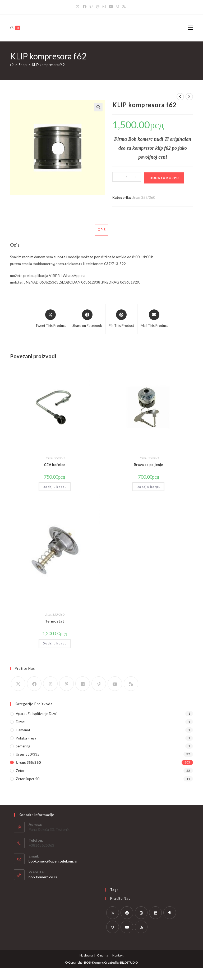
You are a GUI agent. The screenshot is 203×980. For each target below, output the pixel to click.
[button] (98, 107)
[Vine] (118, 7)
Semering (23, 746)
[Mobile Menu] (190, 28)
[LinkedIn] (155, 913)
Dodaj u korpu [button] (55, 487)
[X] (79, 7)
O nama (103, 955)
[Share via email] (154, 319)
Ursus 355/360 (143, 197)
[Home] (12, 65)
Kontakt (118, 955)
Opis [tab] (101, 230)
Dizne (20, 722)
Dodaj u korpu (164, 178)
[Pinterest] (91, 7)
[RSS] (124, 7)
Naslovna (86, 955)
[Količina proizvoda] (127, 177)
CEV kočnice (55, 465)
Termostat (55, 621)
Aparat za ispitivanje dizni (36, 714)
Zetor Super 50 (28, 779)
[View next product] (189, 97)
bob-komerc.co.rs (43, 877)
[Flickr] (83, 684)
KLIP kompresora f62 (48, 65)
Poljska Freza (26, 738)
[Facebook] (85, 7)
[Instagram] (104, 7)
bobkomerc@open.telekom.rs (53, 861)
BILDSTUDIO (129, 962)
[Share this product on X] (51, 319)
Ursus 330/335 (28, 754)
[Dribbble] (98, 7)
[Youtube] (111, 7)
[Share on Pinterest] (121, 319)
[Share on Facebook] (87, 319)
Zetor (20, 771)
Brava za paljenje (148, 465)
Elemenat (23, 730)
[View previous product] (180, 97)
